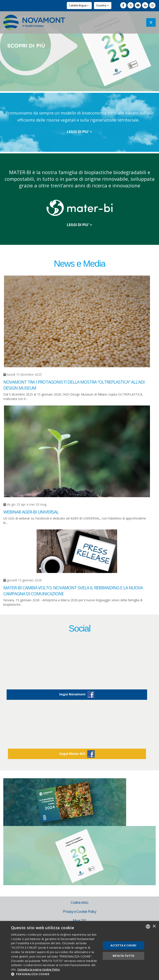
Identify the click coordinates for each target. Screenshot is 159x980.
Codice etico (79, 902)
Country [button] (102, 5)
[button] (55, 974)
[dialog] (79, 951)
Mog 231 (79, 921)
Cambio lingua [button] (79, 5)
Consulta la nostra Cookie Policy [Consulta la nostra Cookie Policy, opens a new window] (39, 970)
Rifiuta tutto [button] (124, 956)
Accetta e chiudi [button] (123, 945)
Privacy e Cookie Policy (79, 911)
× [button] (154, 926)
